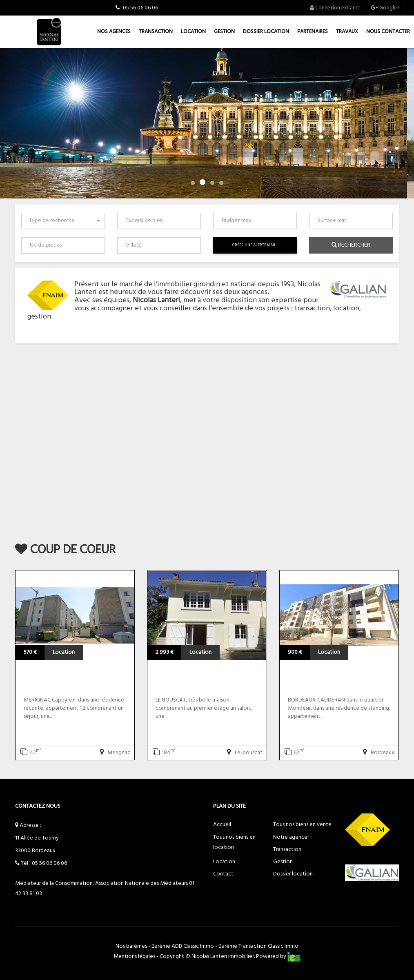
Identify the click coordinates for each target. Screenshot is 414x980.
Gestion (224, 32)
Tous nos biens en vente (302, 825)
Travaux (347, 32)
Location (193, 32)
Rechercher (351, 245)
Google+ (385, 8)
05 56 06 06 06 (49, 863)
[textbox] (161, 221)
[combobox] (63, 221)
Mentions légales (134, 957)
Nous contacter (388, 32)
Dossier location (266, 32)
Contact (223, 874)
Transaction (156, 32)
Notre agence (290, 837)
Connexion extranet (335, 8)
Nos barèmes (131, 946)
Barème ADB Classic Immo (183, 946)
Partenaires (313, 32)
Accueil (222, 825)
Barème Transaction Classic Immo (258, 946)
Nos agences (114, 32)
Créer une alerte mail (254, 245)
